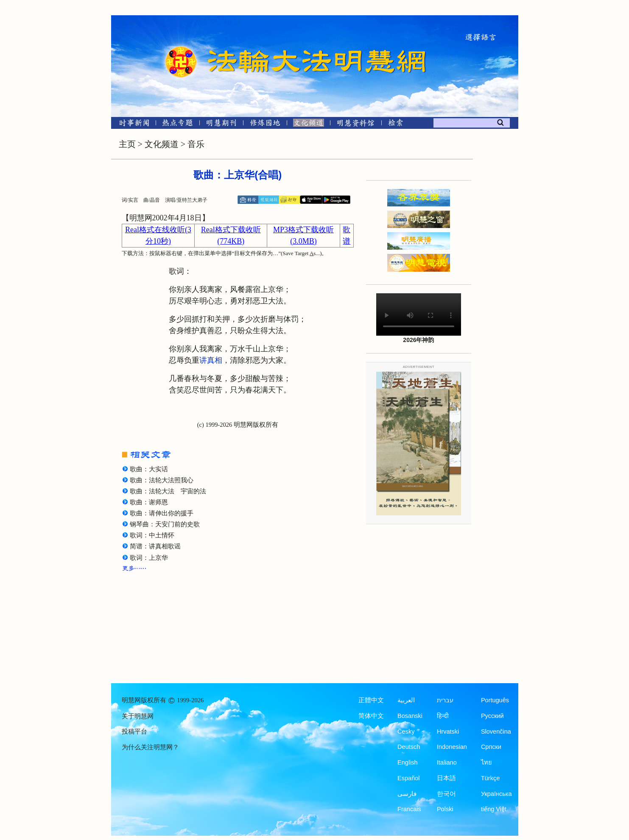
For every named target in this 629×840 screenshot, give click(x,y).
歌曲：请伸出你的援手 (162, 513)
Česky (406, 732)
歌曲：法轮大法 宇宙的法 (168, 491)
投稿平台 (134, 732)
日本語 (446, 778)
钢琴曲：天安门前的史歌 (165, 524)
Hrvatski (448, 732)
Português (495, 700)
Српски (491, 747)
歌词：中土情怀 (152, 535)
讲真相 (211, 360)
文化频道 (162, 144)
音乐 (196, 144)
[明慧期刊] (221, 124)
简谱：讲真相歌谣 (155, 546)
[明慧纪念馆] (356, 124)
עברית (445, 700)
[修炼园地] (265, 124)
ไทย (486, 762)
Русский (492, 716)
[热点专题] (178, 124)
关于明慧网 (138, 716)
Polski (445, 809)
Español (408, 778)
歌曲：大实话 (149, 469)
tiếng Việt (494, 809)
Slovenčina (496, 732)
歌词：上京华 (149, 558)
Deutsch (409, 747)
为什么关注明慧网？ (150, 747)
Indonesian (452, 747)
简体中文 (371, 716)
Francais (409, 809)
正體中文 (371, 700)
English (408, 762)
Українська (496, 794)
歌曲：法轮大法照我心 (162, 480)
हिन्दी (443, 716)
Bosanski (410, 716)
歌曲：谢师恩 (149, 502)
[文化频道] (309, 124)
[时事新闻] (131, 124)
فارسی (407, 794)
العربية (406, 700)
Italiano (447, 762)
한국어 (446, 794)
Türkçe (490, 778)
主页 (127, 144)
